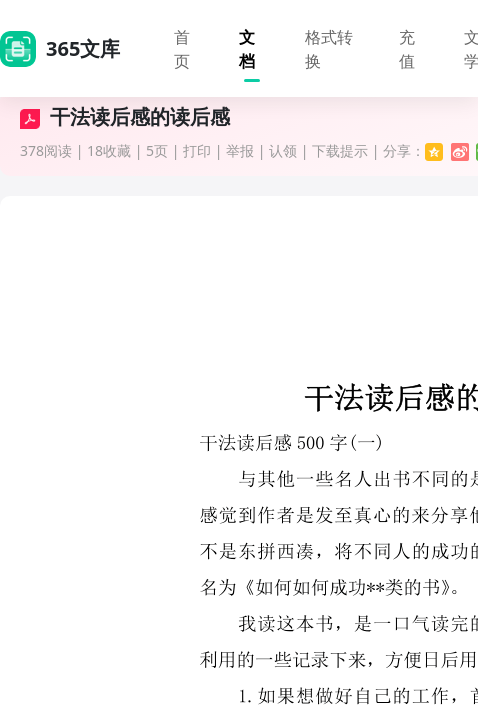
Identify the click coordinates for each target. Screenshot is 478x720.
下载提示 (340, 150)
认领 (283, 150)
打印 (197, 150)
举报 (240, 150)
